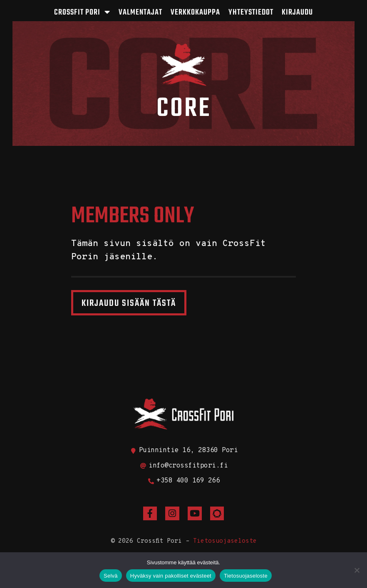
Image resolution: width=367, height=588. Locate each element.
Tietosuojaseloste (225, 541)
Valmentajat (140, 12)
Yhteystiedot (251, 12)
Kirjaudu (297, 12)
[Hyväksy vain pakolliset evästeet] (357, 570)
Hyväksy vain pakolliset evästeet (171, 576)
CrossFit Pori (82, 12)
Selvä (111, 576)
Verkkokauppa (195, 12)
